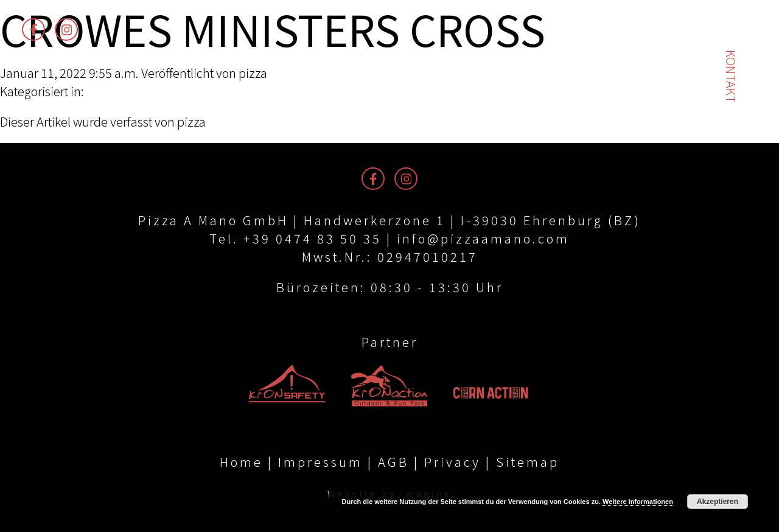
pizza (253, 73)
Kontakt (731, 76)
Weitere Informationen (638, 502)
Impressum (320, 462)
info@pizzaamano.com (483, 238)
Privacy (452, 462)
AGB (393, 462)
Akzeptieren (718, 502)
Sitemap (528, 462)
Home (241, 462)
